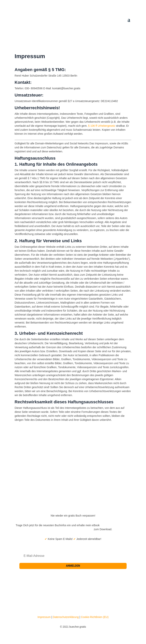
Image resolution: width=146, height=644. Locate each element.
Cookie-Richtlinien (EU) (95, 617)
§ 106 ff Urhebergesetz (102, 126)
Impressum (44, 617)
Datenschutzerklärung (66, 617)
